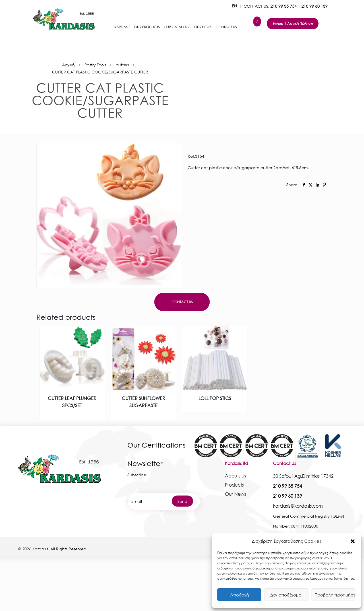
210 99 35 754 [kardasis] (288, 486)
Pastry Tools (95, 65)
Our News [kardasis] (235, 494)
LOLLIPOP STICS (215, 398)
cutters (122, 65)
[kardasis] (257, 21)
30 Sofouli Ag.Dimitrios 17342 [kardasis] (303, 476)
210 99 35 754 (284, 6)
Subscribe (137, 475)
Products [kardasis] (234, 485)
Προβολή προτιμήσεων (335, 595)
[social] (304, 185)
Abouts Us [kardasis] (235, 476)
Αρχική (68, 65)
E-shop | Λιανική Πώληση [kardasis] (293, 23)
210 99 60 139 (315, 6)
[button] (353, 541)
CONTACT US (182, 302)
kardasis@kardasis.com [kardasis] (298, 506)
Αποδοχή (239, 595)
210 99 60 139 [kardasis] (288, 496)
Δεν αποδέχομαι (286, 595)
